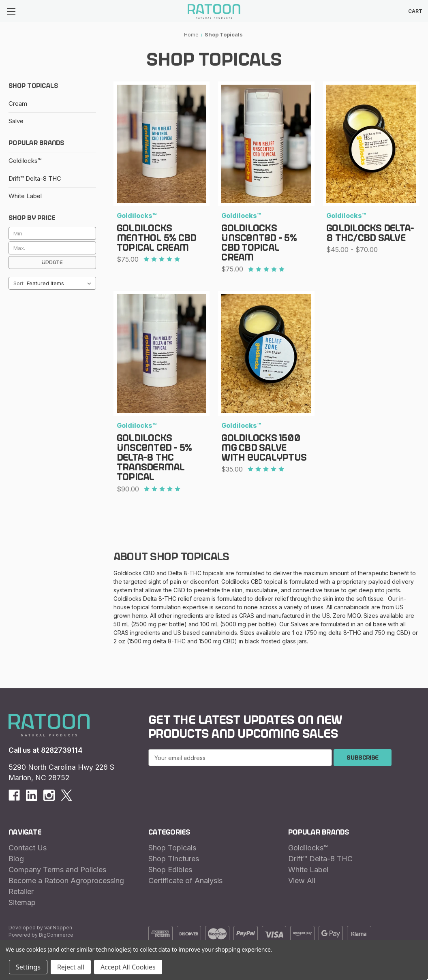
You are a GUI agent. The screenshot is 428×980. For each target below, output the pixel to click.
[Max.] (52, 248)
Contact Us (28, 848)
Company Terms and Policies (57, 870)
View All (302, 881)
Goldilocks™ (25, 161)
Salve (16, 121)
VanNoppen (58, 928)
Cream (18, 104)
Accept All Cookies (128, 967)
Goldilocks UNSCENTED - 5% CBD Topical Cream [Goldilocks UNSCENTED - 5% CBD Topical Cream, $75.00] (259, 243)
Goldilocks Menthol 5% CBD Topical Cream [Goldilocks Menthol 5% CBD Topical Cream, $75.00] (157, 238)
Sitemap (22, 902)
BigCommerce (56, 935)
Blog (16, 859)
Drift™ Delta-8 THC (35, 178)
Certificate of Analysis (185, 881)
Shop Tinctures (174, 859)
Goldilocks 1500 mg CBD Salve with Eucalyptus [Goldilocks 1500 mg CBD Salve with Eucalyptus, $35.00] (264, 448)
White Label (25, 196)
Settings (28, 967)
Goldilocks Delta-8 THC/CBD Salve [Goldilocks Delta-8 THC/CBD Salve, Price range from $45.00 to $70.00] (370, 233)
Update (52, 262)
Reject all (71, 967)
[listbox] (61, 283)
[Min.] (52, 233)
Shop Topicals (172, 848)
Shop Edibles (170, 870)
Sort (18, 283)
